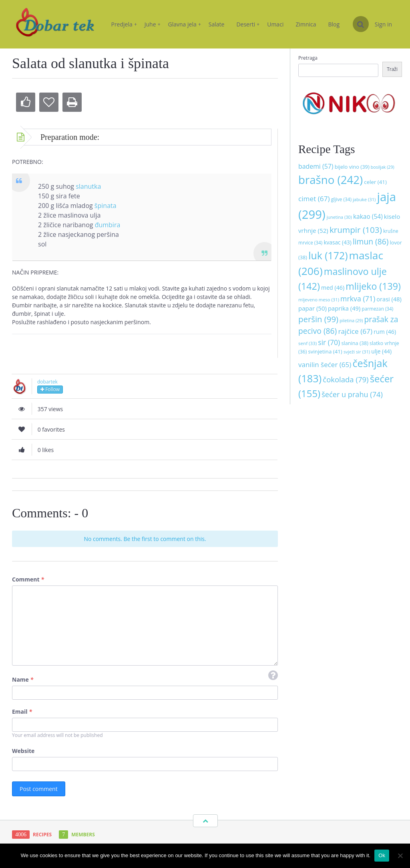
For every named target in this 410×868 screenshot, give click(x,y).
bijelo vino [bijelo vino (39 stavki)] (352, 167)
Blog (334, 24)
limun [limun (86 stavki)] (371, 241)
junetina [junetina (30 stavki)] (339, 217)
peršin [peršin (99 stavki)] (318, 319)
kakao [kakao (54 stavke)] (368, 216)
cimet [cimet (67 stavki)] (314, 199)
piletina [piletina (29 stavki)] (351, 321)
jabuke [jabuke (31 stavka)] (364, 199)
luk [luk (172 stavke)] (328, 255)
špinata (106, 206)
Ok (382, 855)
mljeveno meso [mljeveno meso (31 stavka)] (319, 300)
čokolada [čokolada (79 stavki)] (346, 379)
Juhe (153, 24)
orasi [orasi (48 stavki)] (389, 299)
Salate (217, 24)
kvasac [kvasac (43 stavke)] (337, 242)
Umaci (275, 24)
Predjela (124, 24)
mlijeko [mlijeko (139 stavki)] (373, 286)
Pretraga (308, 58)
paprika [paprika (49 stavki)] (344, 308)
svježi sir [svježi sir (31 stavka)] (357, 352)
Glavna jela (185, 24)
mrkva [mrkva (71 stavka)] (358, 299)
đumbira (108, 225)
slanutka (88, 186)
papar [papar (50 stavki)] (313, 308)
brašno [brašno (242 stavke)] (331, 180)
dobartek (47, 382)
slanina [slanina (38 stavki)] (355, 343)
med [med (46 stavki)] (333, 288)
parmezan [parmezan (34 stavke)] (378, 309)
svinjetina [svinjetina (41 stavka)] (325, 351)
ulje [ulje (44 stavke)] (381, 351)
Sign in (383, 24)
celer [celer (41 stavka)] (375, 182)
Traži (392, 69)
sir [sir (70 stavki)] (329, 342)
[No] (400, 856)
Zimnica (306, 24)
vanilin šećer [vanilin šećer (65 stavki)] (325, 364)
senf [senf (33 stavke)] (307, 343)
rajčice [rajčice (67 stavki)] (355, 331)
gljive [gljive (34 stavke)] (341, 199)
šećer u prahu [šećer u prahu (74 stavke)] (352, 394)
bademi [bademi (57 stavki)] (316, 166)
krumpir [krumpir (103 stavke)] (356, 230)
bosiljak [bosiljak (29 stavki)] (383, 167)
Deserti (248, 24)
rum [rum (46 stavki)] (385, 332)
